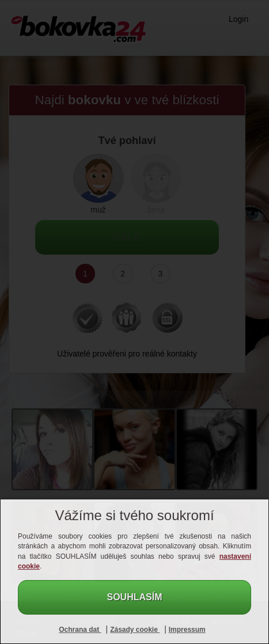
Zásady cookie (135, 630)
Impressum (187, 630)
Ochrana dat (80, 630)
